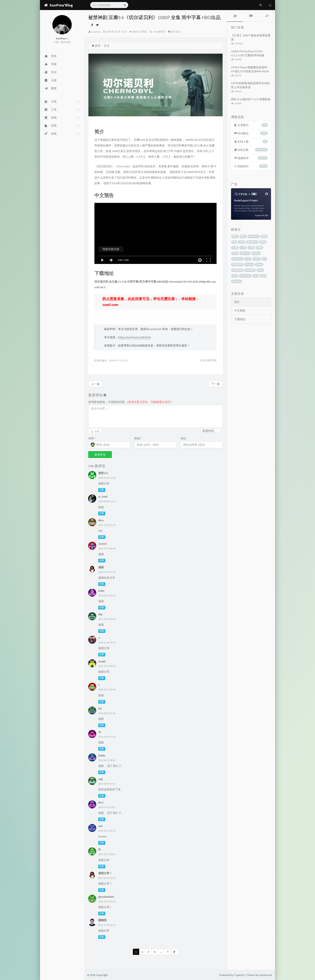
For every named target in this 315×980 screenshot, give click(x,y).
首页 (96, 46)
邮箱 (138, 438)
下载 (251, 248)
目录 (235, 253)
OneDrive (245, 276)
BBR (263, 276)
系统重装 (237, 270)
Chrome (245, 253)
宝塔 (241, 242)
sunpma (96, 32)
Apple (257, 259)
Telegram (237, 259)
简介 (237, 302)
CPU (235, 276)
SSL (256, 276)
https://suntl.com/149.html (134, 337)
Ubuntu (237, 281)
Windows (252, 242)
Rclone (249, 264)
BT (264, 259)
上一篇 (95, 384)
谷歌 (260, 248)
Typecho (254, 236)
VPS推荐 (250, 270)
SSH (248, 259)
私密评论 (208, 431)
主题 (235, 248)
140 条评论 (159, 32)
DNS (260, 270)
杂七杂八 (176, 32)
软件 (235, 236)
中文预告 (240, 311)
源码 (264, 236)
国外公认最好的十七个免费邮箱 (251, 99)
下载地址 (240, 319)
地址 (183, 438)
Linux (259, 264)
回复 (102, 490)
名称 (92, 438)
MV (234, 242)
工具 (243, 248)
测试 (263, 242)
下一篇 (216, 384)
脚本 (243, 236)
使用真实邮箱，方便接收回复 (131, 402)
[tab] (235, 16)
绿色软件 (237, 264)
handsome (266, 975)
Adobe (256, 253)
